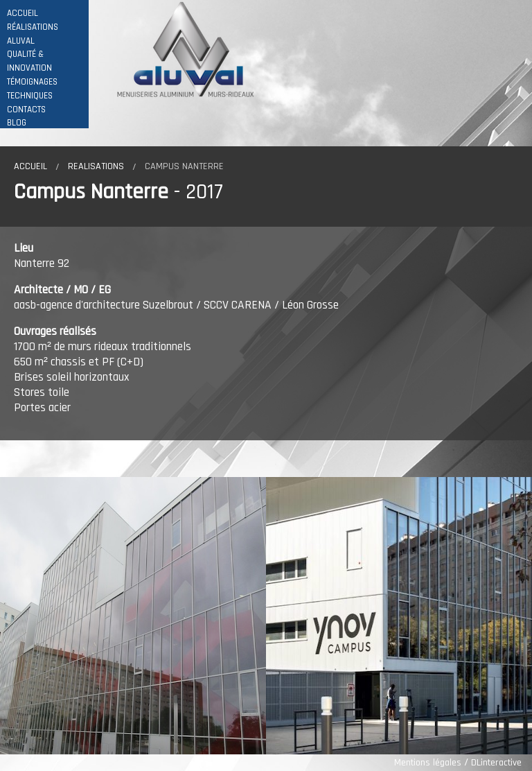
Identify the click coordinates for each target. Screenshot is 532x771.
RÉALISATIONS (33, 27)
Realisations (96, 166)
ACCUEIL (23, 14)
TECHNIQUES (30, 96)
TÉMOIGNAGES (32, 82)
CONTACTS (26, 110)
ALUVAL (21, 41)
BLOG (17, 123)
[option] (133, 616)
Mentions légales (428, 763)
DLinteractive (496, 763)
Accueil (30, 166)
